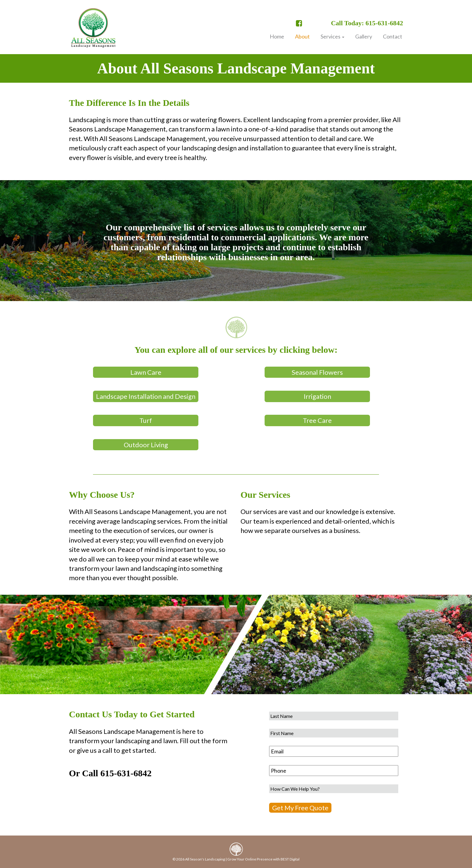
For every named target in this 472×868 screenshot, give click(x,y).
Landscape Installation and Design (146, 396)
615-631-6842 (126, 773)
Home (277, 36)
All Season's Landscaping (205, 859)
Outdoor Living (146, 445)
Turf (146, 420)
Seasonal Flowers (317, 372)
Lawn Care (146, 372)
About (302, 36)
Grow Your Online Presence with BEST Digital (263, 859)
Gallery (364, 36)
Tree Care (317, 420)
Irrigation (317, 396)
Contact (393, 36)
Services (332, 36)
